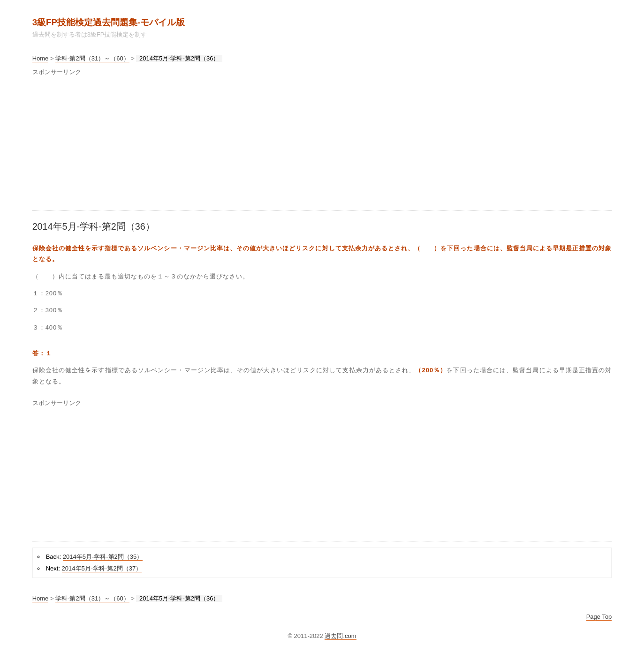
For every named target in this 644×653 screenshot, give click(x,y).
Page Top (599, 617)
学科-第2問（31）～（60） (92, 58)
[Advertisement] (314, 145)
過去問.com (340, 636)
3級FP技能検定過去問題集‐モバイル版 (109, 22)
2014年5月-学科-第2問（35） (103, 557)
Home (41, 58)
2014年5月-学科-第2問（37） (102, 568)
